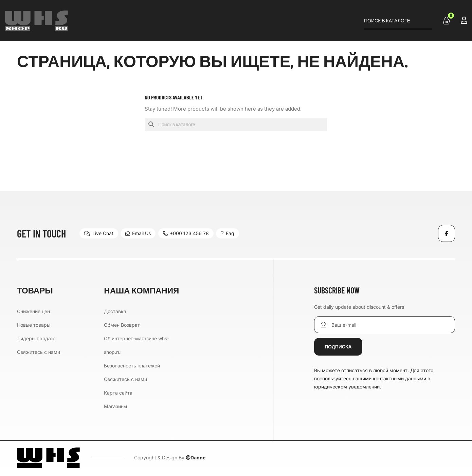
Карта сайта (118, 393)
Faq (234, 233)
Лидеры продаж (36, 338)
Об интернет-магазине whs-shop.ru (137, 345)
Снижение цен (33, 311)
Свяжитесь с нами (39, 352)
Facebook (447, 233)
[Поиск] (398, 21)
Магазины (115, 406)
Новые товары (34, 325)
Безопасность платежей (132, 366)
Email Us (140, 233)
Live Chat (99, 233)
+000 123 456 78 (190, 233)
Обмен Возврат (122, 325)
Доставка (115, 311)
